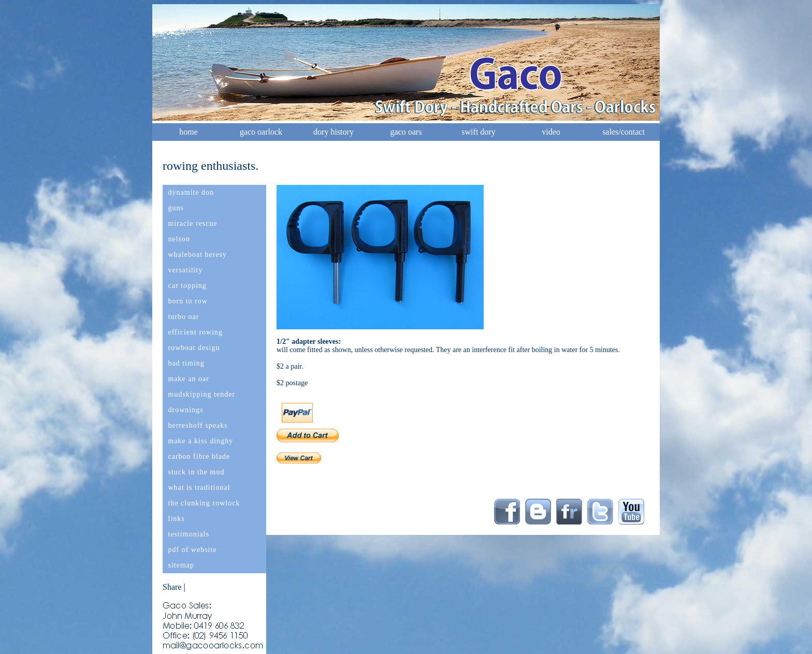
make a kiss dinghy (201, 441)
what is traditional (199, 488)
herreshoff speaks (198, 425)
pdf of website (193, 550)
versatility (186, 270)
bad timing (186, 363)
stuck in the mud (197, 472)
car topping (187, 286)
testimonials (189, 534)
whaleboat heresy (198, 255)
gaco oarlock (261, 132)
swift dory (478, 132)
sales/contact (624, 132)
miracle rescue (193, 223)
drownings (186, 410)
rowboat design (194, 348)
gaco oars (406, 132)
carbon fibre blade (199, 456)
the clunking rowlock (204, 503)
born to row (188, 301)
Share (172, 587)
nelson (179, 239)
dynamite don (191, 192)
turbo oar (184, 317)
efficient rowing (196, 332)
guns (176, 208)
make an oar (189, 379)
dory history (334, 132)
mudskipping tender (202, 394)
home (189, 132)
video (551, 132)
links (177, 519)
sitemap (182, 565)
